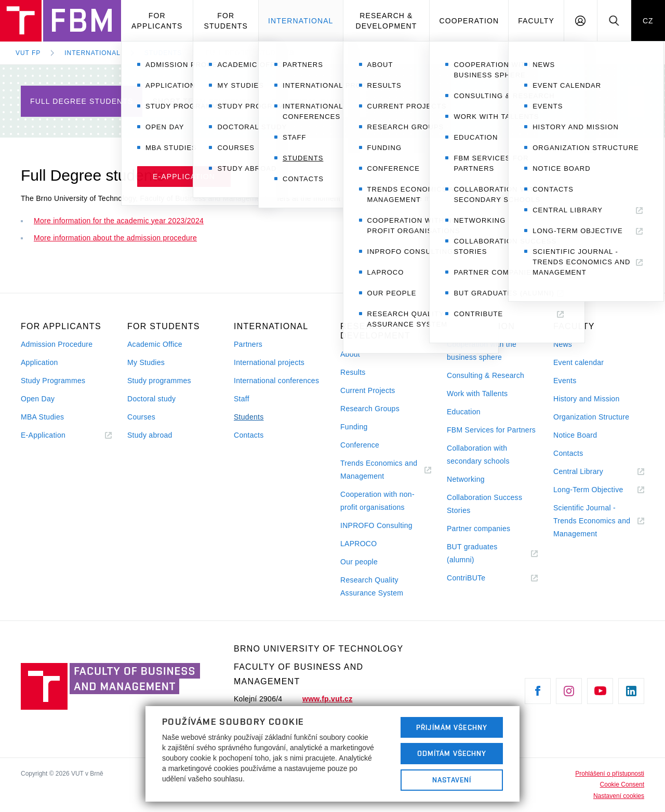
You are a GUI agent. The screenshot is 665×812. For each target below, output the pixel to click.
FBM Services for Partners (491, 430)
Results (353, 372)
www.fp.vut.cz (327, 699)
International (301, 21)
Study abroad (150, 435)
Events (565, 381)
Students (163, 53)
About (350, 354)
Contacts (249, 435)
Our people (359, 562)
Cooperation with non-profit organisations (377, 501)
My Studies (146, 362)
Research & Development (386, 21)
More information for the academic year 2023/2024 (119, 221)
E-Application (56, 435)
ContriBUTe (479, 578)
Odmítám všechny (452, 753)
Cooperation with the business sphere (482, 351)
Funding (354, 427)
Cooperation (469, 21)
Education (464, 412)
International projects (269, 362)
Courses (141, 417)
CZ (648, 21)
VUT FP (28, 53)
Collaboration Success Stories (484, 504)
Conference (360, 445)
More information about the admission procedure (115, 238)
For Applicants (157, 21)
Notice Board (575, 435)
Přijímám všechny (452, 727)
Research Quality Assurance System (372, 586)
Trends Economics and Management (379, 471)
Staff (242, 399)
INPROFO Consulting (376, 525)
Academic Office (155, 344)
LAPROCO (358, 544)
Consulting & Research (486, 375)
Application (39, 362)
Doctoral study (151, 399)
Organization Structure (591, 417)
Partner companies (478, 529)
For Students (225, 21)
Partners (248, 344)
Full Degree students (250, 53)
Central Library (591, 472)
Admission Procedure (57, 344)
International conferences (276, 381)
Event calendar (578, 362)
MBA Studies (42, 417)
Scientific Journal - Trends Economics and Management (592, 522)
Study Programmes (53, 381)
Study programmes (159, 381)
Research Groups (370, 409)
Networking (466, 479)
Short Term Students (202, 101)
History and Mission (586, 399)
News (563, 344)
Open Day (38, 399)
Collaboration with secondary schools (478, 455)
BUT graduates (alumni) (473, 554)
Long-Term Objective (599, 490)
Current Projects (368, 390)
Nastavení (452, 780)
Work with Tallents (477, 394)
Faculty (536, 21)
